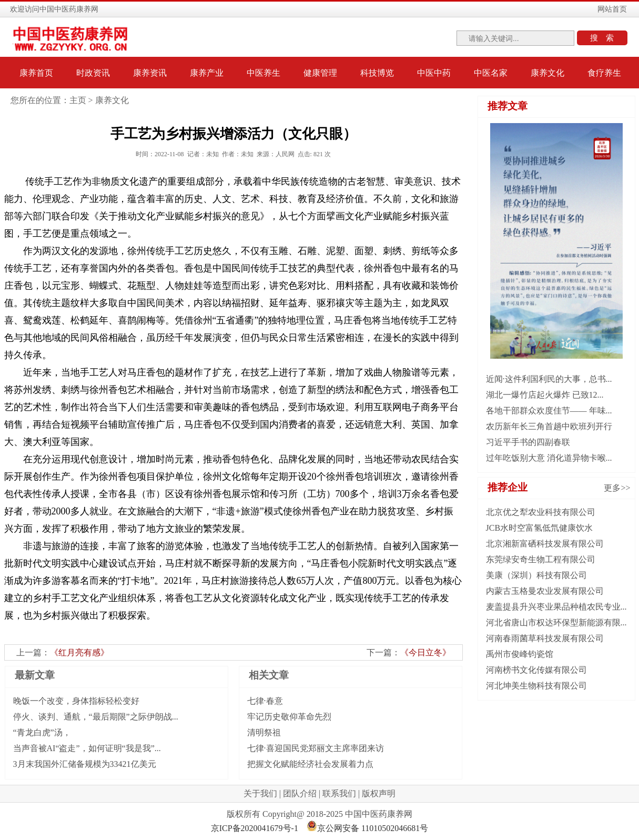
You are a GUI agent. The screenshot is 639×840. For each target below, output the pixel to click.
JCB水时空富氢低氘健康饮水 (540, 528)
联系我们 (339, 793)
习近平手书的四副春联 (528, 442)
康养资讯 (150, 73)
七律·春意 (265, 701)
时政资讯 (93, 73)
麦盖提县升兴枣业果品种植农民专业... (556, 607)
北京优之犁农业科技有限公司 (541, 512)
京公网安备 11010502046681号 (367, 828)
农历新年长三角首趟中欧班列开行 (549, 426)
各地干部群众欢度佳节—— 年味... (549, 411)
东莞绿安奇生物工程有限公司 (541, 559)
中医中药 (434, 73)
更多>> (617, 488)
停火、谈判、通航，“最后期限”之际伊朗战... (96, 717)
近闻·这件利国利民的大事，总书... (549, 379)
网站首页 (612, 9)
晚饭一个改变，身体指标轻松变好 (76, 701)
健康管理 (320, 73)
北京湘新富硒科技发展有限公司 (545, 544)
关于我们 (260, 793)
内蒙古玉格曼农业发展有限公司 (545, 591)
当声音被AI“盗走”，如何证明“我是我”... (87, 748)
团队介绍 (300, 793)
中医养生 (263, 73)
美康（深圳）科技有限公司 (536, 575)
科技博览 (377, 73)
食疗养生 (604, 73)
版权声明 (379, 793)
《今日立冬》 (425, 652)
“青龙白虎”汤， (42, 732)
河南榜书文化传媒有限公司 (536, 670)
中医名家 (491, 73)
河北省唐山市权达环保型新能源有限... (556, 623)
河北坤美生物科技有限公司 (536, 686)
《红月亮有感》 (79, 652)
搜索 (606, 38)
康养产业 (207, 73)
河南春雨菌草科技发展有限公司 (545, 638)
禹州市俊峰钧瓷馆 (520, 654)
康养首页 (36, 73)
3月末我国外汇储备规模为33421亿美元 (85, 764)
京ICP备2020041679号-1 (255, 828)
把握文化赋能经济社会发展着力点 (310, 764)
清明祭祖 (264, 732)
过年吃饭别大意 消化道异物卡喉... (549, 458)
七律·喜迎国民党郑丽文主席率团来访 (316, 748)
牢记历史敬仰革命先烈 (289, 717)
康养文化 (547, 73)
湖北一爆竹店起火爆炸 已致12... (545, 395)
